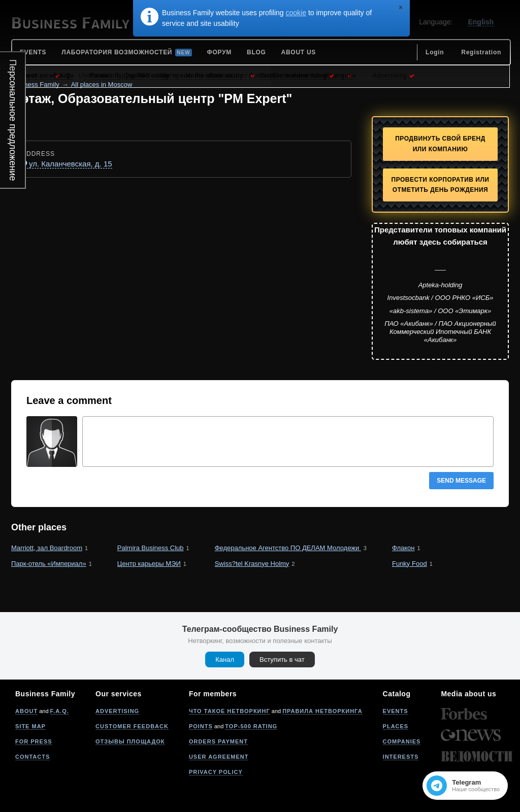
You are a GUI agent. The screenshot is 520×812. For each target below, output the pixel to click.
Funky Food (410, 564)
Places (396, 726)
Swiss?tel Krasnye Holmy (252, 564)
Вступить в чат (282, 659)
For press (34, 741)
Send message (461, 481)
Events (396, 711)
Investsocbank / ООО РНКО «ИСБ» (441, 298)
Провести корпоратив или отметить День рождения (441, 185)
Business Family (35, 84)
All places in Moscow (102, 84)
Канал (225, 659)
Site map (30, 726)
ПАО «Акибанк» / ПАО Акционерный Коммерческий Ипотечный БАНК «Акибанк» (440, 331)
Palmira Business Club (151, 548)
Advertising (117, 711)
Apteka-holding (441, 285)
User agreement (219, 757)
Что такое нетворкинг (230, 711)
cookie (296, 13)
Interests (401, 757)
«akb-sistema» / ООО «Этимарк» (440, 311)
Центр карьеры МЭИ (149, 564)
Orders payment (218, 741)
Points (201, 726)
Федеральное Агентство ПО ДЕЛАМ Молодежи (288, 548)
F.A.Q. (60, 711)
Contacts (32, 757)
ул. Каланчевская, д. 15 (71, 164)
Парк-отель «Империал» (49, 564)
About (26, 711)
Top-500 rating (251, 726)
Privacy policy (216, 772)
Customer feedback (132, 726)
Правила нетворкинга (322, 711)
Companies (402, 741)
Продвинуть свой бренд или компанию (440, 144)
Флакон (403, 548)
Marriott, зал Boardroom (47, 548)
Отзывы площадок (130, 741)
